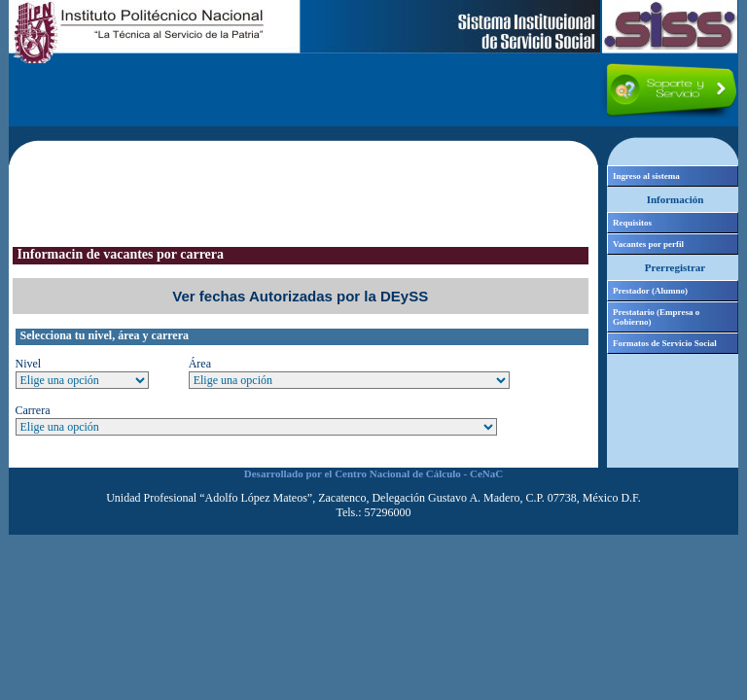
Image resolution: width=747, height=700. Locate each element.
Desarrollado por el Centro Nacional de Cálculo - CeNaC (373, 473)
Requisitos (632, 223)
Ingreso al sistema (646, 176)
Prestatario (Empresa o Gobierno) (656, 317)
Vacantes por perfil (648, 244)
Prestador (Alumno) (650, 291)
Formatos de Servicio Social (665, 343)
